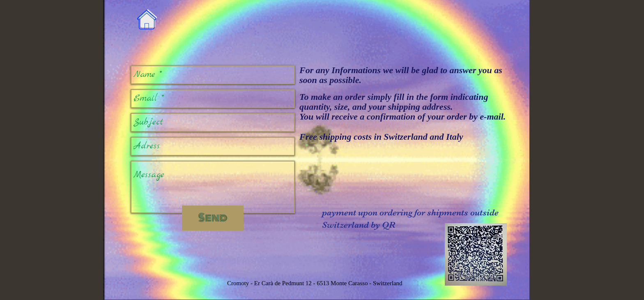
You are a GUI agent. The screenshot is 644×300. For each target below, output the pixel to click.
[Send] (213, 218)
